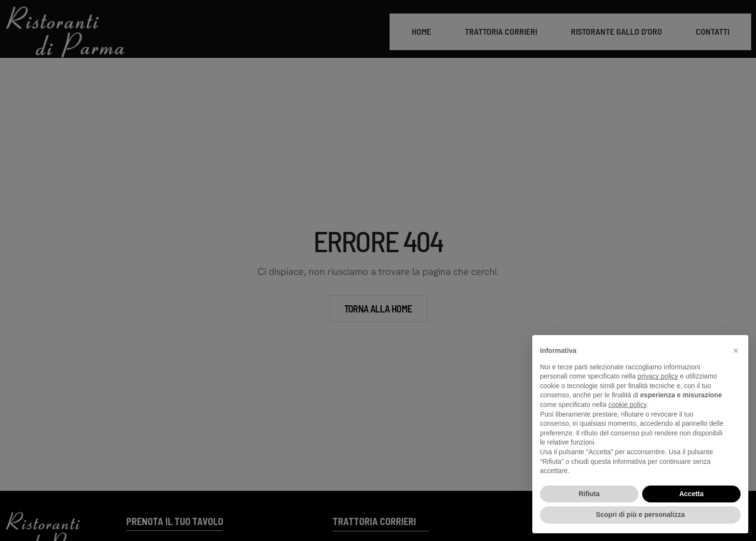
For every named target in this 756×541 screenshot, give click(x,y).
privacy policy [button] (658, 376)
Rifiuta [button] (589, 494)
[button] (736, 351)
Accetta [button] (692, 494)
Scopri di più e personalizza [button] (640, 514)
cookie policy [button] (628, 405)
